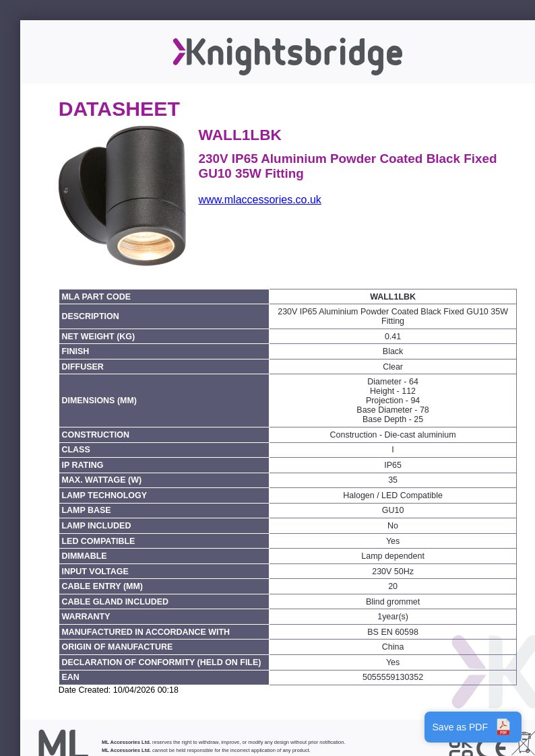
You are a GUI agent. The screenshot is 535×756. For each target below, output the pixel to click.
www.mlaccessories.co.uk (260, 200)
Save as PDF (473, 727)
